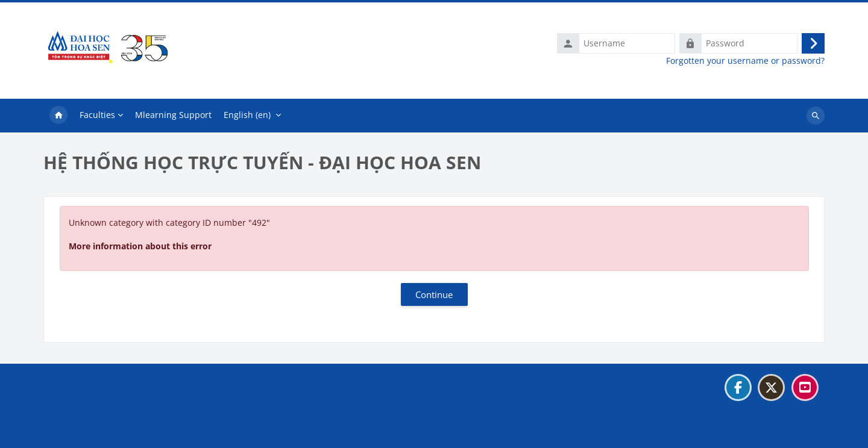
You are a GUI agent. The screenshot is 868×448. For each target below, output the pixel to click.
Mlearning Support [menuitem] (173, 115)
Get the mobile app (89, 432)
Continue (434, 294)
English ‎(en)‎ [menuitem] (247, 115)
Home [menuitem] (58, 116)
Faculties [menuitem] (97, 115)
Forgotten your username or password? (745, 61)
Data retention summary (99, 417)
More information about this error (140, 246)
